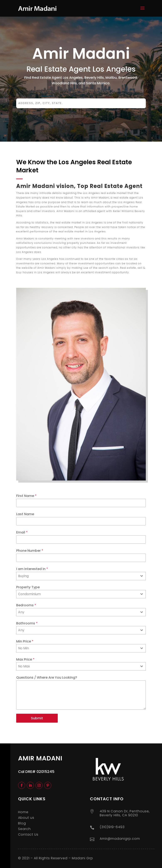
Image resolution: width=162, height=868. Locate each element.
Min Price (25, 641)
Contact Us (28, 834)
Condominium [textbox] (29, 594)
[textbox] (77, 612)
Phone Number (30, 551)
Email (22, 532)
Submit (37, 718)
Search (24, 829)
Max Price (25, 659)
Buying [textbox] (23, 576)
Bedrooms (26, 605)
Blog (22, 823)
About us (26, 818)
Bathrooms (27, 623)
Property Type (28, 587)
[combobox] (81, 576)
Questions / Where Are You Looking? (47, 677)
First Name (26, 496)
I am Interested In (32, 569)
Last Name (25, 514)
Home (23, 812)
